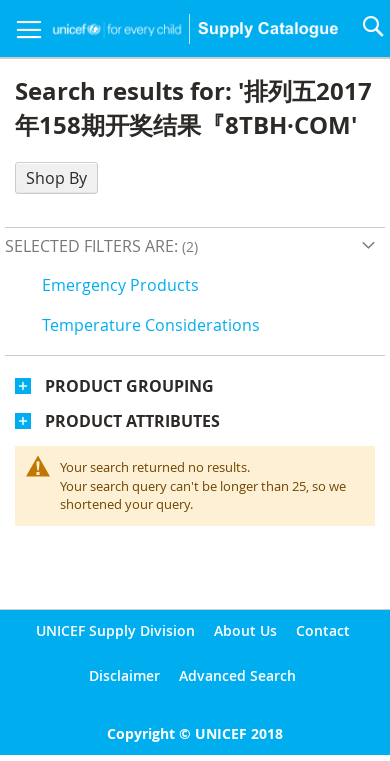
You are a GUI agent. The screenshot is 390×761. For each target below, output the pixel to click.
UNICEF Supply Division (115, 630)
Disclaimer (124, 675)
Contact (323, 630)
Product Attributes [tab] (132, 421)
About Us (245, 630)
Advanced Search (237, 675)
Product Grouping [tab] (129, 386)
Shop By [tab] (56, 178)
